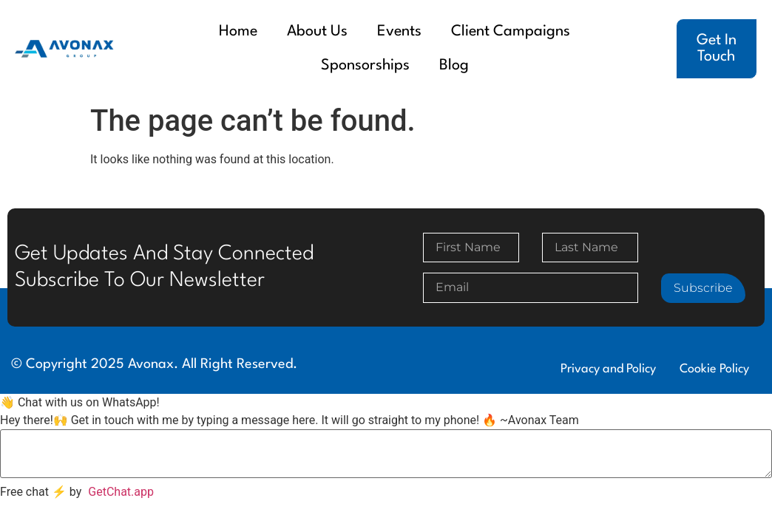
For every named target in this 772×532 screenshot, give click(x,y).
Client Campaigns (511, 32)
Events (399, 32)
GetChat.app (121, 492)
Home (238, 32)
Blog (454, 66)
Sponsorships (365, 66)
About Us (317, 32)
